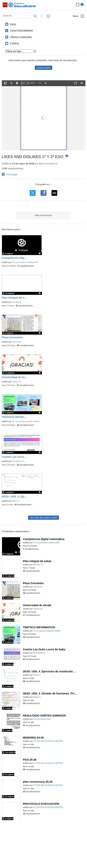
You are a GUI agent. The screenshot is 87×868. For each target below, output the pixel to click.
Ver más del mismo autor (43, 518)
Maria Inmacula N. (48, 164)
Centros (14, 43)
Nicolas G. (17, 302)
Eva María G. (18, 461)
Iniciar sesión (43, 68)
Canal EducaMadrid (21, 31)
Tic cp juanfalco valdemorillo (25, 262)
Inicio (13, 24)
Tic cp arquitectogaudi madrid (26, 421)
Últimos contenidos (21, 37)
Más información (44, 215)
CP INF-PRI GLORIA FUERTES (48, 741)
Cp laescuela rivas (42, 719)
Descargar (12, 174)
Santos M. (17, 342)
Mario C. (16, 501)
